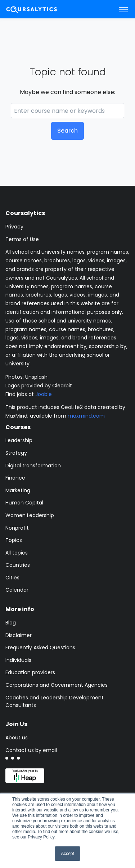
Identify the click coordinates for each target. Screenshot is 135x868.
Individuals (18, 660)
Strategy (16, 453)
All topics (17, 553)
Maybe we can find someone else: (67, 92)
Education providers (30, 672)
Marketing (18, 490)
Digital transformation (33, 466)
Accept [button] (67, 854)
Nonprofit (17, 528)
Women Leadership (30, 515)
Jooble (44, 394)
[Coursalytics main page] (40, 9)
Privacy (14, 227)
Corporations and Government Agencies (57, 685)
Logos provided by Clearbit (39, 386)
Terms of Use (22, 239)
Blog (11, 623)
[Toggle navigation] (123, 9)
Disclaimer (19, 635)
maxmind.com (86, 416)
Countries (18, 565)
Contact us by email (31, 750)
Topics (14, 540)
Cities (12, 578)
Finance (15, 478)
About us (17, 738)
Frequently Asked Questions (40, 647)
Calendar (17, 590)
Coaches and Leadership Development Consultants (55, 701)
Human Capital (24, 503)
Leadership (19, 440)
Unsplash (36, 377)
